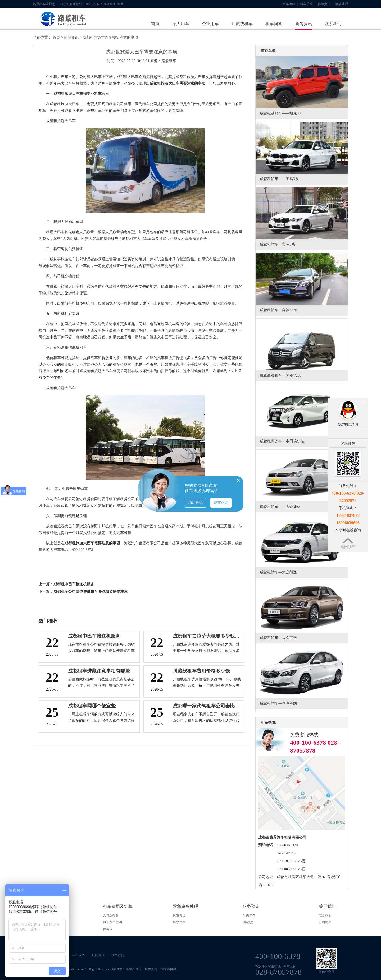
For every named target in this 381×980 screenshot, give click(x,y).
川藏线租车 (242, 24)
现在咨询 (221, 503)
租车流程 (290, 4)
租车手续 (308, 4)
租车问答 (274, 24)
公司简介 (325, 922)
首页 (155, 24)
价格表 (108, 929)
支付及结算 (111, 915)
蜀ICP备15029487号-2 (127, 969)
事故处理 (342, 4)
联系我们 (333, 24)
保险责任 (325, 4)
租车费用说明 (112, 922)
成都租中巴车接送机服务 (74, 584)
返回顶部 (348, 547)
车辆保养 (249, 915)
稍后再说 (196, 503)
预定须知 (249, 922)
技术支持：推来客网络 (161, 969)
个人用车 (181, 24)
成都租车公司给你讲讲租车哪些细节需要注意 (90, 592)
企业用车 (210, 24)
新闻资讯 (303, 24)
